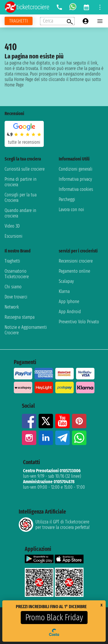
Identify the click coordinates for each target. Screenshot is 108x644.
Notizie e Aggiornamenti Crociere (26, 330)
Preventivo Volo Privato (79, 322)
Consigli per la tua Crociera (21, 198)
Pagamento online (74, 271)
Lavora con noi (71, 210)
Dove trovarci (16, 297)
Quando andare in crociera (20, 213)
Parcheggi (67, 199)
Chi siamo (13, 287)
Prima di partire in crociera (21, 182)
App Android (70, 312)
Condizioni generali (76, 169)
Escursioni (14, 236)
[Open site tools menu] (100, 7)
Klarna (64, 291)
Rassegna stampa (20, 317)
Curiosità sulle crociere (25, 169)
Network (12, 307)
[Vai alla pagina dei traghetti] (19, 21)
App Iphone (69, 301)
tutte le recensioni (24, 142)
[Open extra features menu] (57, 21)
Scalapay (66, 281)
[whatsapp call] (73, 7)
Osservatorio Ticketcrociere (17, 274)
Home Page (14, 85)
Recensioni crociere (76, 261)
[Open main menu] (100, 21)
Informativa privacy (75, 179)
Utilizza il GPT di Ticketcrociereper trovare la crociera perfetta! (54, 525)
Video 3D (12, 226)
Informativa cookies (76, 189)
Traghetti (12, 261)
